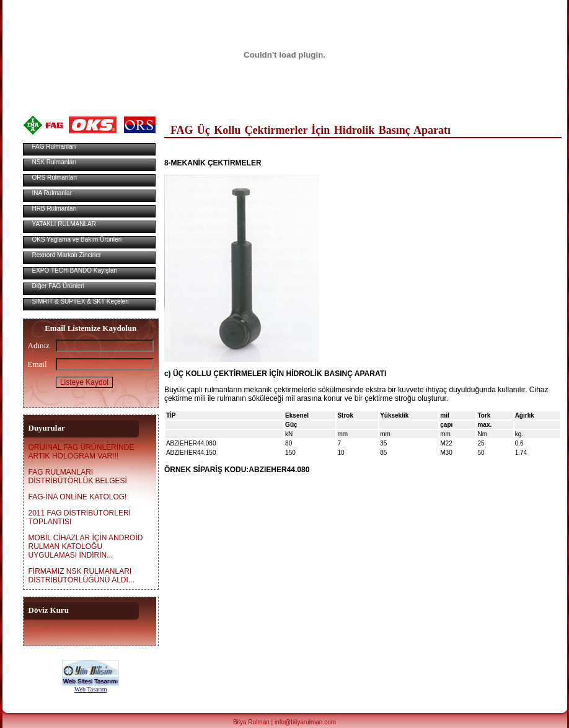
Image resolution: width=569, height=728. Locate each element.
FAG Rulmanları (55, 147)
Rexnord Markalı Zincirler (67, 255)
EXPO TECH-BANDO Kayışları (75, 270)
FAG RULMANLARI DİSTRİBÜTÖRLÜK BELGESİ (78, 476)
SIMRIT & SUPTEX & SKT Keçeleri (80, 301)
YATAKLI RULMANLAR (65, 224)
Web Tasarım (90, 689)
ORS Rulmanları (55, 178)
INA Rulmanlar (53, 193)
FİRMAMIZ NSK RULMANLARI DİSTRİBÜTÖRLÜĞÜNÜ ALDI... (82, 576)
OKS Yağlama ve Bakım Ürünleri (77, 239)
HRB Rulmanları (55, 208)
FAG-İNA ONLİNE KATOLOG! (78, 497)
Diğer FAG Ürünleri (59, 286)
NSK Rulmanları (54, 162)
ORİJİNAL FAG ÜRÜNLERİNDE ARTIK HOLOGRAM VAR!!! (82, 452)
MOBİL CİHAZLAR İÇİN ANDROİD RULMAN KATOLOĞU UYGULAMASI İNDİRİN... (86, 546)
